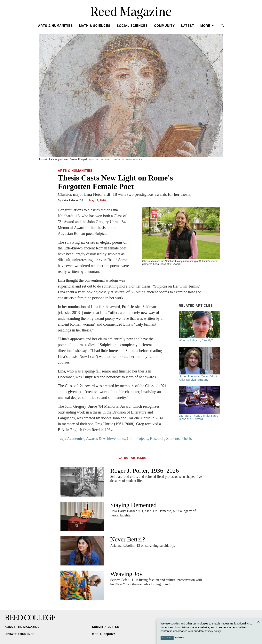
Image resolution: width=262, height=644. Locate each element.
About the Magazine (22, 627)
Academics (76, 439)
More (207, 26)
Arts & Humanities (55, 26)
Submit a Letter (106, 627)
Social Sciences (132, 26)
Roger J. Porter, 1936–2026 (145, 471)
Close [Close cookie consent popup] (258, 626)
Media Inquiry (104, 634)
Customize (180, 638)
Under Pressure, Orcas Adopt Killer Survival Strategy (199, 364)
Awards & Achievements (105, 439)
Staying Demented (133, 505)
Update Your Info (20, 634)
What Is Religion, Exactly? (199, 326)
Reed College (30, 617)
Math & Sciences (95, 26)
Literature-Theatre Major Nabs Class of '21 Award (199, 403)
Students (173, 439)
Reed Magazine (131, 13)
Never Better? (128, 539)
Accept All (167, 638)
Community (164, 26)
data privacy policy (210, 631)
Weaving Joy (126, 574)
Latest (187, 26)
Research (157, 439)
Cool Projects (137, 439)
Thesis (187, 439)
